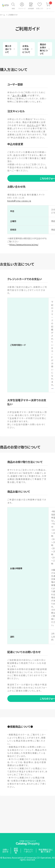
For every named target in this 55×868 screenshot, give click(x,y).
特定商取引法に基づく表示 (46, 851)
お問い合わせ (5, 851)
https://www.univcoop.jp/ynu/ (24, 245)
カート (49, 5)
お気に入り (40, 8)
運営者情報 (16, 851)
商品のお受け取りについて (44, 49)
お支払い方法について (26, 49)
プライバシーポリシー (28, 851)
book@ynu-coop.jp (19, 201)
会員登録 (31, 8)
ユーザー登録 (19, 95)
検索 (13, 8)
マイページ (22, 8)
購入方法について (8, 49)
